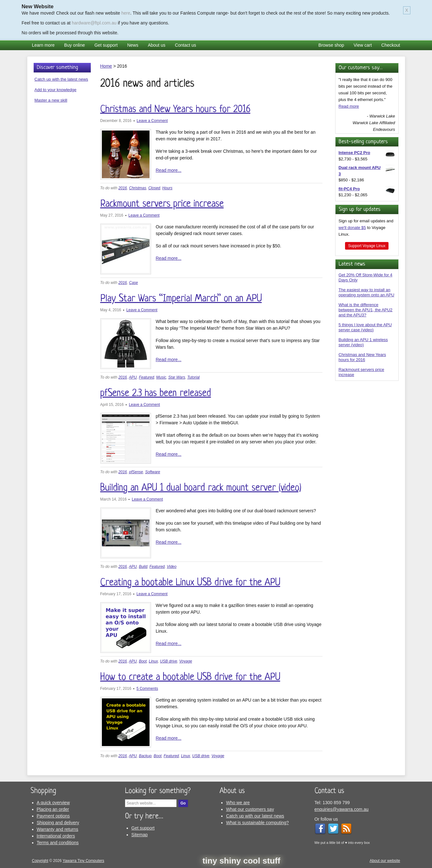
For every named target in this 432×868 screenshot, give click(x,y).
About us (157, 45)
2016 (123, 188)
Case (133, 283)
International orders (56, 836)
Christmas (137, 188)
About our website (385, 861)
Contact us (186, 45)
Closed (154, 188)
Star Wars (177, 377)
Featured (146, 377)
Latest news (352, 264)
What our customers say (250, 809)
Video (171, 567)
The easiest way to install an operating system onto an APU (367, 292)
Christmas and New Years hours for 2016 (175, 110)
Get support (106, 45)
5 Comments (147, 689)
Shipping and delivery (58, 823)
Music (161, 377)
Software (153, 472)
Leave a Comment (152, 121)
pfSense (136, 472)
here (126, 13)
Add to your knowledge (56, 90)
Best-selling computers (363, 142)
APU (133, 377)
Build (143, 567)
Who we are (238, 803)
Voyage (186, 661)
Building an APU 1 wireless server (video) (363, 342)
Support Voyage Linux (367, 246)
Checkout (391, 45)
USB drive (169, 661)
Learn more (43, 45)
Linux (153, 661)
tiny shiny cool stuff (242, 861)
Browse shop (331, 45)
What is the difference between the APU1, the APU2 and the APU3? (366, 310)
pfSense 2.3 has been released (156, 394)
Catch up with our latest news (255, 816)
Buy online (74, 45)
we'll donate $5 (352, 228)
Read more (349, 106)
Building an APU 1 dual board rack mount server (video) (201, 488)
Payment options (53, 816)
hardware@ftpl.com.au (94, 23)
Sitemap (140, 835)
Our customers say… (361, 68)
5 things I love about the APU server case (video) (365, 327)
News (133, 45)
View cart (363, 45)
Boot (143, 661)
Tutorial (193, 377)
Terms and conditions (58, 843)
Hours (167, 188)
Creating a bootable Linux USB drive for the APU (190, 583)
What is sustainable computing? (257, 823)
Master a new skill (51, 100)
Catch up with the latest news (61, 79)
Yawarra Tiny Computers (83, 861)
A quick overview (53, 803)
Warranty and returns (58, 829)
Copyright (40, 861)
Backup (145, 756)
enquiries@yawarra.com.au (342, 809)
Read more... (169, 170)
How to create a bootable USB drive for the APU (190, 677)
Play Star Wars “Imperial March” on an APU (181, 299)
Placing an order (53, 809)
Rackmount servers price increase (162, 204)
